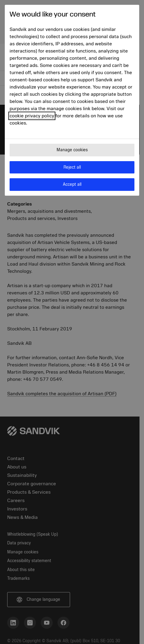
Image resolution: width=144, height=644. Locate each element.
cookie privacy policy (32, 116)
